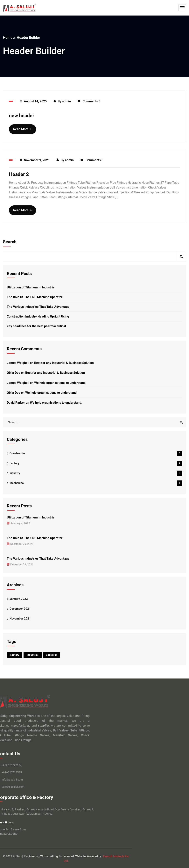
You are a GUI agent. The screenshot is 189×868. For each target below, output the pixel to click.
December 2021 (20, 609)
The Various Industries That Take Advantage (38, 307)
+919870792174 (11, 765)
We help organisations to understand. (60, 383)
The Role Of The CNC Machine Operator (35, 297)
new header (22, 116)
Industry (96, 473)
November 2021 (20, 619)
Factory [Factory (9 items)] (15, 655)
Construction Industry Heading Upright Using (38, 316)
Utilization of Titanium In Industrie (31, 287)
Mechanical (96, 483)
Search (10, 242)
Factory (96, 463)
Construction (96, 453)
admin (66, 101)
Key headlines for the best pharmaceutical (36, 326)
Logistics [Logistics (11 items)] (52, 655)
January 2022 (19, 599)
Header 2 (19, 174)
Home (8, 38)
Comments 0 (89, 102)
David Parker (16, 403)
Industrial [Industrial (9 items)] (33, 655)
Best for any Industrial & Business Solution (64, 363)
